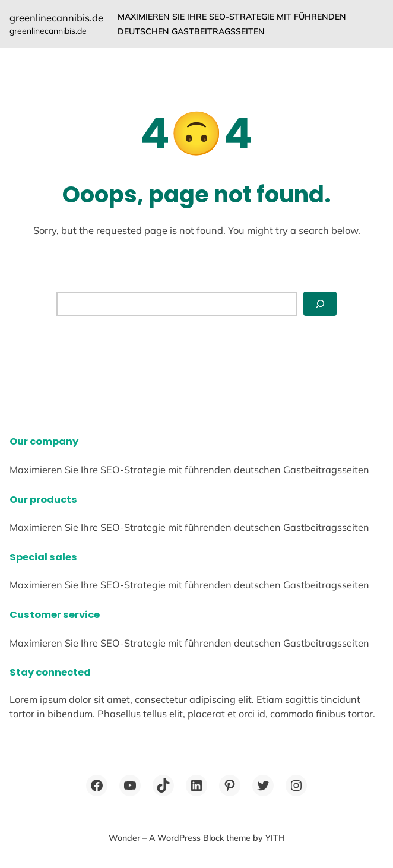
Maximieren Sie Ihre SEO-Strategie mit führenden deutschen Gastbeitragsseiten (232, 24)
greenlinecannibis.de (56, 18)
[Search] (320, 304)
